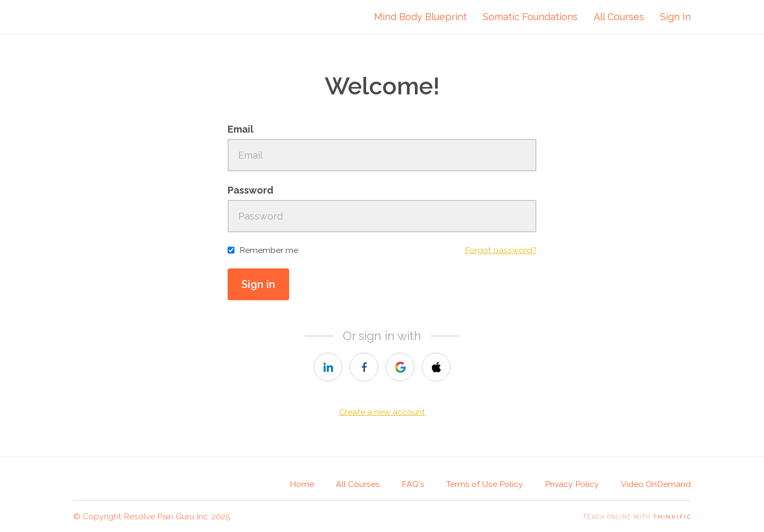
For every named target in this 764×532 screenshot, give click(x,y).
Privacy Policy (572, 484)
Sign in (258, 284)
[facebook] (364, 367)
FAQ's (413, 484)
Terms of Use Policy (485, 484)
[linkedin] (328, 367)
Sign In (675, 17)
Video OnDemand (656, 484)
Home (302, 484)
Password (250, 190)
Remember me (269, 250)
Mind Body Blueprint (420, 17)
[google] (400, 367)
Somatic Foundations (530, 17)
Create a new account (382, 412)
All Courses (619, 17)
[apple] (436, 367)
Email (241, 129)
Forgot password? (501, 250)
